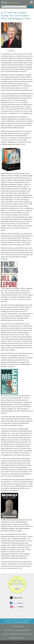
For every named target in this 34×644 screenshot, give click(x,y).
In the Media (20, 634)
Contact (16, 630)
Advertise (21, 630)
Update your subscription (21, 622)
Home (5, 630)
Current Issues (12, 634)
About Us (10, 630)
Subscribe (27, 634)
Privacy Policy (21, 638)
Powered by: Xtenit (17, 642)
